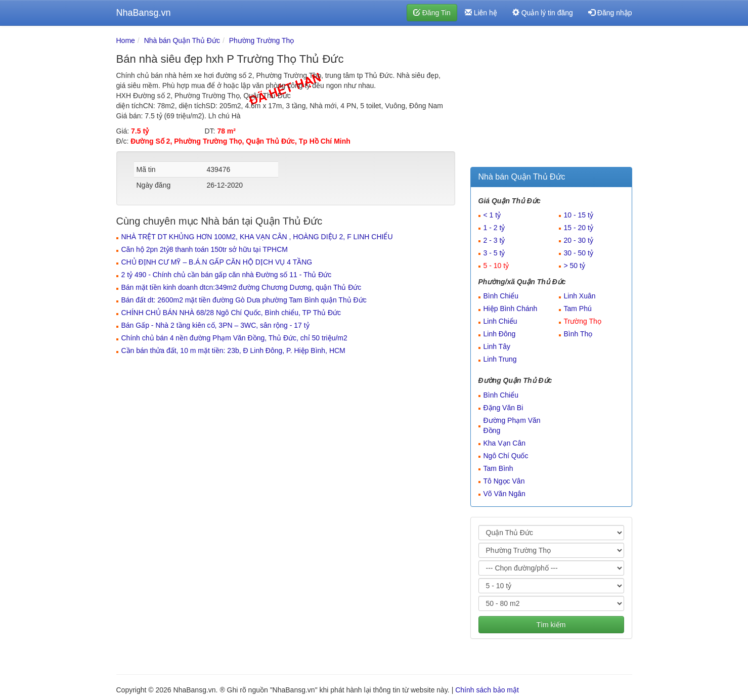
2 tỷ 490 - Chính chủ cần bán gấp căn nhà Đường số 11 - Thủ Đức (227, 275)
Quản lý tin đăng (543, 13)
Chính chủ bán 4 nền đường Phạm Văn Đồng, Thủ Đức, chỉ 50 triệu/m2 (234, 338)
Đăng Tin (432, 13)
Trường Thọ (583, 321)
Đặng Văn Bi (503, 408)
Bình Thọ (578, 334)
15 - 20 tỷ (579, 228)
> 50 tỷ (575, 266)
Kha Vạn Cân (505, 443)
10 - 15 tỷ (579, 215)
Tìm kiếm (551, 625)
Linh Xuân (580, 296)
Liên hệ (481, 13)
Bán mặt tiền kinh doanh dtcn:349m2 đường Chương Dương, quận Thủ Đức (241, 287)
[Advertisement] (551, 99)
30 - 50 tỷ (579, 253)
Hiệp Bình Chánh (511, 309)
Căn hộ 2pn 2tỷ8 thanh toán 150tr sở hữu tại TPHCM (205, 249)
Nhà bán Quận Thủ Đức (182, 40)
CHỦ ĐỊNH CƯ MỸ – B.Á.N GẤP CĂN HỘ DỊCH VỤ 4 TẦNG (217, 262)
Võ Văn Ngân (504, 494)
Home (126, 40)
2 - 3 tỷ (494, 240)
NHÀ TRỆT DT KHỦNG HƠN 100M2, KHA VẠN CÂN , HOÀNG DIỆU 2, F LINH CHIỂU (257, 237)
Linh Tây (497, 346)
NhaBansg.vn (144, 13)
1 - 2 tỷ (494, 228)
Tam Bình (498, 468)
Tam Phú (578, 309)
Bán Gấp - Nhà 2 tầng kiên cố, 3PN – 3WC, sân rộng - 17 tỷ (215, 325)
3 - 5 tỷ (494, 253)
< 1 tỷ (492, 215)
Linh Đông (500, 334)
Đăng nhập (610, 13)
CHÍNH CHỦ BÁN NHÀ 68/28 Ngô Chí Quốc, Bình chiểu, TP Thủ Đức (231, 313)
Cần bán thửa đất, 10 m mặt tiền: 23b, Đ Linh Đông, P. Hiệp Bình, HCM (233, 351)
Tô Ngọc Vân (504, 481)
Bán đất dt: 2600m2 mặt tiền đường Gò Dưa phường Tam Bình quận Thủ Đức (244, 300)
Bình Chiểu (501, 296)
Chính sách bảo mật (487, 690)
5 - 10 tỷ (496, 266)
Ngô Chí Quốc (506, 456)
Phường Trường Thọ (262, 40)
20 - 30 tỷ (579, 240)
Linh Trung (500, 359)
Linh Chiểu (500, 321)
